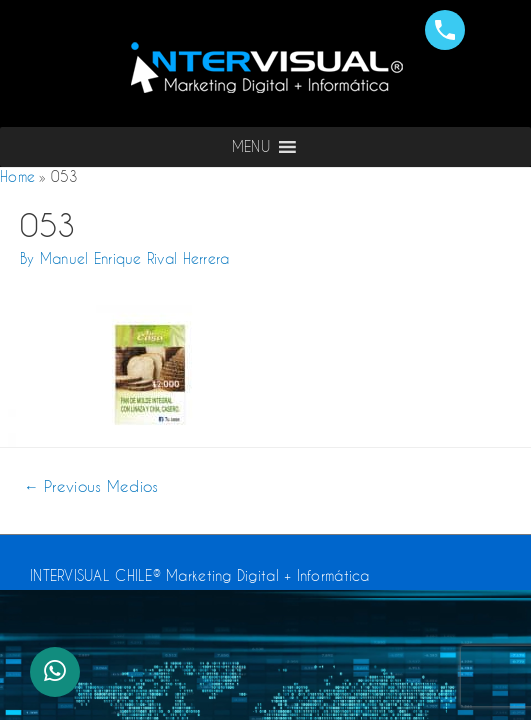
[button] (251, 147)
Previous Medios (91, 486)
